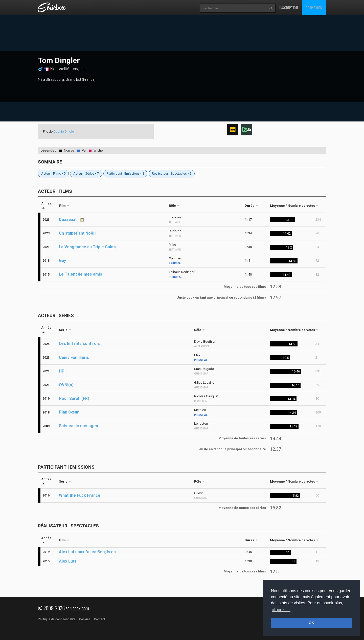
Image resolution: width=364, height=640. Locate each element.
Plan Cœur (69, 412)
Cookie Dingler (64, 131)
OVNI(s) (66, 385)
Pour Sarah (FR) (74, 398)
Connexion (314, 7)
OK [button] (311, 623)
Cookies (85, 619)
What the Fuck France (80, 495)
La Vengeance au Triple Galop (87, 247)
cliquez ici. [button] (281, 610)
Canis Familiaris (74, 357)
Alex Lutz (68, 561)
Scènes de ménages (78, 426)
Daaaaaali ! (69, 220)
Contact (100, 619)
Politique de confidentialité (57, 619)
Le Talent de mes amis (81, 274)
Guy (62, 261)
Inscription (289, 7)
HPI (62, 371)
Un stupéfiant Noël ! (78, 233)
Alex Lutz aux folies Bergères (87, 552)
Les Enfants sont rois (79, 344)
